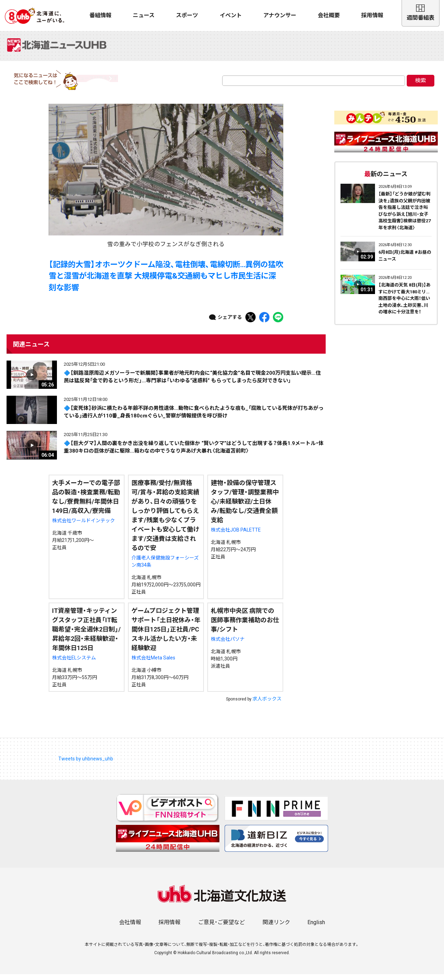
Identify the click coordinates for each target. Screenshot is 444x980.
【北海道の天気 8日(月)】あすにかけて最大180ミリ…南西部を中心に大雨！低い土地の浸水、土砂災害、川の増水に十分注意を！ (404, 304)
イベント (231, 15)
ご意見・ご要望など (221, 928)
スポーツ (187, 15)
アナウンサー (280, 15)
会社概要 (329, 15)
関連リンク (276, 928)
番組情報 (100, 15)
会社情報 (130, 928)
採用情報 (372, 15)
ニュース (144, 15)
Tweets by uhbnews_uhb (86, 764)
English (316, 928)
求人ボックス (267, 704)
